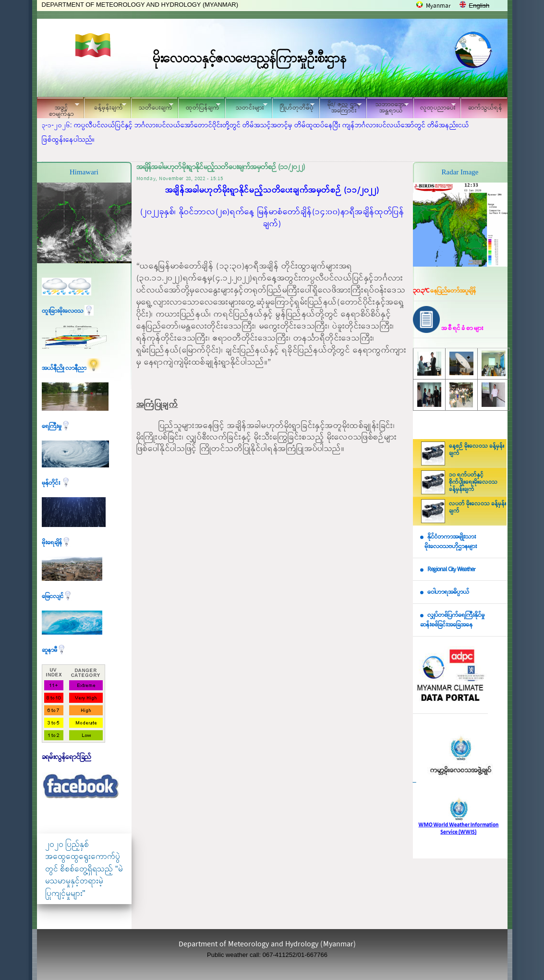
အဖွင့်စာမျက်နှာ (58, 109)
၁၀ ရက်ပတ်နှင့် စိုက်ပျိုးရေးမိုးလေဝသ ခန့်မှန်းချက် (473, 482)
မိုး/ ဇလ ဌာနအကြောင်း (340, 108)
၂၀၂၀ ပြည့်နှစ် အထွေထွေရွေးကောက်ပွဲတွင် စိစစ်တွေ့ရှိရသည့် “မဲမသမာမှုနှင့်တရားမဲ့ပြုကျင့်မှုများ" (84, 869)
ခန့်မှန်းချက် (105, 106)
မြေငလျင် (57, 596)
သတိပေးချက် (152, 106)
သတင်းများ (246, 106)
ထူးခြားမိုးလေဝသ (68, 311)
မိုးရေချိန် (56, 543)
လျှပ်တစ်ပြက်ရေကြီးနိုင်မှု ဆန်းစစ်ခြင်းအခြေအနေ (452, 620)
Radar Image (460, 172)
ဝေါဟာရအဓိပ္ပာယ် (448, 592)
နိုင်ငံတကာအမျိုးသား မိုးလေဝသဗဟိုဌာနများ (448, 542)
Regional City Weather (451, 570)
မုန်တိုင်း (56, 483)
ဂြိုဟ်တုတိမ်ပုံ (293, 106)
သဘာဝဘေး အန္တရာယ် (387, 108)
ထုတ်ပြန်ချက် (199, 106)
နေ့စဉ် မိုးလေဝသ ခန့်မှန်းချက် (477, 450)
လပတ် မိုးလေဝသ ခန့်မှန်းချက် (478, 508)
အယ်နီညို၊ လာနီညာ (71, 368)
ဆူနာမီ (54, 650)
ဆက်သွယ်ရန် (485, 108)
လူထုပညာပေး (435, 106)
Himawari (84, 172)
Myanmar (438, 6)
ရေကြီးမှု (56, 426)
